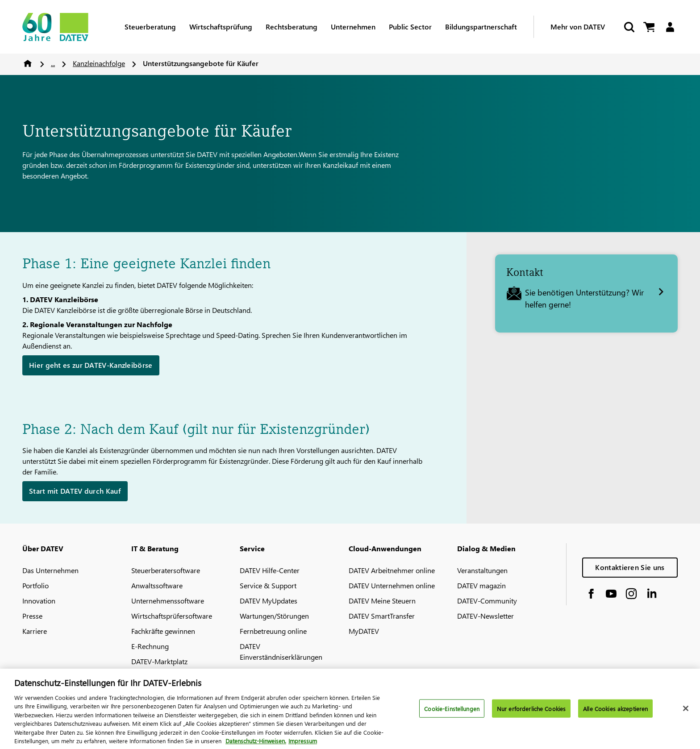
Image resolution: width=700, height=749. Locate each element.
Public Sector (410, 27)
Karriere (35, 631)
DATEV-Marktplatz (159, 661)
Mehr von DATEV (578, 27)
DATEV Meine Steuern (382, 601)
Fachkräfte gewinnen (163, 631)
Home (28, 63)
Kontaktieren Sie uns (630, 567)
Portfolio (35, 585)
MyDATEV (364, 631)
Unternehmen (353, 27)
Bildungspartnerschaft (481, 27)
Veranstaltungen (482, 570)
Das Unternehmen (50, 570)
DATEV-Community (487, 601)
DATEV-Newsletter (485, 616)
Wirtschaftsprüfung (221, 27)
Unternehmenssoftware (168, 601)
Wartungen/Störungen (274, 616)
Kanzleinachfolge (99, 63)
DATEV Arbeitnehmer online (392, 570)
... (53, 63)
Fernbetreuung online (273, 631)
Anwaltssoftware (157, 585)
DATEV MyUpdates (269, 601)
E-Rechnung (150, 646)
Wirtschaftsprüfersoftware (172, 616)
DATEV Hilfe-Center (270, 570)
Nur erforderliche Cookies (531, 713)
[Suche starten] (629, 27)
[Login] (670, 27)
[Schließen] (686, 713)
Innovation (39, 601)
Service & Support (268, 585)
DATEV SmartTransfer (382, 616)
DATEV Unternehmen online (392, 585)
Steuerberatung (150, 27)
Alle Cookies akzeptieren (615, 713)
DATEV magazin (481, 585)
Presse (32, 616)
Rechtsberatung (292, 27)
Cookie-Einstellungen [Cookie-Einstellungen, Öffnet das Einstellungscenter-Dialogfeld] (452, 713)
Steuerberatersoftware (166, 570)
